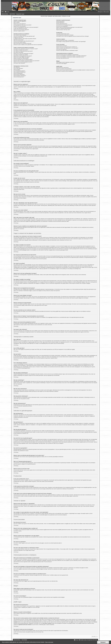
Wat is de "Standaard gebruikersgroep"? (64, 29)
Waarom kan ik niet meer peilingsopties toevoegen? (23, 54)
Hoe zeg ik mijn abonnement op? (63, 58)
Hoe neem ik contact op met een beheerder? (65, 71)
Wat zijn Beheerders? (60, 21)
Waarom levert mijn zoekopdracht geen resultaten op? (67, 47)
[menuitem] (3, 12)
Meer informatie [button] (49, 642)
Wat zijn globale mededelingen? (20, 72)
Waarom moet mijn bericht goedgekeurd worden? (23, 62)
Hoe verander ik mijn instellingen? (20, 35)
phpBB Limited (60, 606)
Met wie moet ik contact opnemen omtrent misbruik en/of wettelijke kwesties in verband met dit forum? (76, 70)
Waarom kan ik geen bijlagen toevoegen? (22, 57)
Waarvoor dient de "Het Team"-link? (63, 30)
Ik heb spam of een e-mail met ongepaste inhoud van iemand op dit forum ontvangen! (73, 36)
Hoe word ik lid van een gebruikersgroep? (64, 25)
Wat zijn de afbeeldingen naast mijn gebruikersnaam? (24, 41)
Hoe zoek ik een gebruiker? (62, 49)
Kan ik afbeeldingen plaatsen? (19, 71)
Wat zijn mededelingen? (18, 73)
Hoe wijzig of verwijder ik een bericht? (21, 50)
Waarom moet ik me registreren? (20, 21)
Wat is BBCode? (17, 67)
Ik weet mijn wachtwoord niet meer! (20, 29)
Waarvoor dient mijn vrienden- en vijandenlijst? (65, 40)
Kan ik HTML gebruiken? (18, 68)
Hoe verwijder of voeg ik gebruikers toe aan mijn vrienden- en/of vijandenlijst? (71, 42)
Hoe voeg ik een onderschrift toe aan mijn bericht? (23, 51)
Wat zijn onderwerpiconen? (19, 77)
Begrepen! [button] (103, 642)
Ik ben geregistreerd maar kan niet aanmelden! (23, 25)
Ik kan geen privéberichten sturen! (63, 34)
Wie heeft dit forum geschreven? (63, 68)
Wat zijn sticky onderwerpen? (19, 74)
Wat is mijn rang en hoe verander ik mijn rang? (23, 43)
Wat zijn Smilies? (17, 70)
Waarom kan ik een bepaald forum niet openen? (23, 56)
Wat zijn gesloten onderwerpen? (20, 76)
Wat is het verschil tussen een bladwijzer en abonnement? (67, 55)
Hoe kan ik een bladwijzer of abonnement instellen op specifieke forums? (70, 57)
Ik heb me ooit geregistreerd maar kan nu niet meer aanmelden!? (26, 27)
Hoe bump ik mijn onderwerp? (19, 63)
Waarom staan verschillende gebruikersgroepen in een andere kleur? (69, 27)
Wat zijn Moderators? (60, 23)
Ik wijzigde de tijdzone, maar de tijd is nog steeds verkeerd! (25, 39)
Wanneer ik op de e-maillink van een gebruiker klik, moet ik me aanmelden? (28, 45)
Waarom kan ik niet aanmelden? (20, 26)
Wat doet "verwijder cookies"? (19, 31)
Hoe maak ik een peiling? (18, 52)
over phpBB (28, 607)
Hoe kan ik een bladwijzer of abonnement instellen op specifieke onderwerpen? (71, 56)
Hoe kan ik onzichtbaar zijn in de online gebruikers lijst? (24, 36)
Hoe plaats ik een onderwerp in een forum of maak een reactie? (26, 49)
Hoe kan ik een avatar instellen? (20, 42)
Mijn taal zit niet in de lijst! (19, 40)
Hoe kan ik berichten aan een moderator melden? (23, 60)
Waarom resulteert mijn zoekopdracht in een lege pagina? (67, 48)
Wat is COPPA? (17, 23)
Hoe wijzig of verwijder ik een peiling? (21, 55)
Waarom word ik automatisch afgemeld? (21, 30)
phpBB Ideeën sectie (77, 613)
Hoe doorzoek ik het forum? (62, 46)
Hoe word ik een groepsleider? (62, 26)
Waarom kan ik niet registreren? (20, 24)
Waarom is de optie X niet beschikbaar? (64, 69)
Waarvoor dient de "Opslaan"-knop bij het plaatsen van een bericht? (27, 61)
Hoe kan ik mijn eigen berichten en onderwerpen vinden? (67, 50)
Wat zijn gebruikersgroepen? (62, 24)
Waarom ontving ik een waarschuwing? (21, 58)
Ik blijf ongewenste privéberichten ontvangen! (65, 35)
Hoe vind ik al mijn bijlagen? (62, 64)
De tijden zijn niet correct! (18, 37)
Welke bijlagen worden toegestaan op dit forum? (66, 62)
